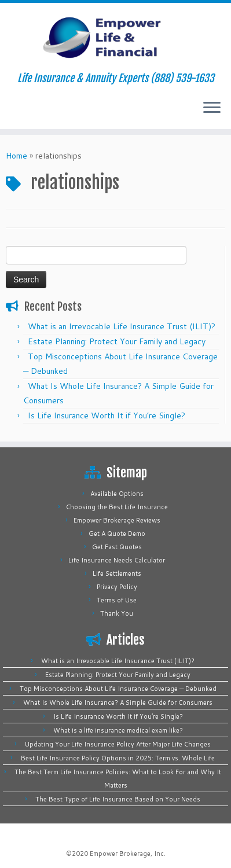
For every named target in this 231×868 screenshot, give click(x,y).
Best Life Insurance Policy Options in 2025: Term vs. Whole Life (118, 758)
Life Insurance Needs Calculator (117, 560)
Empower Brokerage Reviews (117, 520)
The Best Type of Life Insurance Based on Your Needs (118, 799)
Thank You (117, 613)
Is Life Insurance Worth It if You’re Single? (107, 415)
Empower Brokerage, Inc (127, 854)
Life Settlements (117, 573)
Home (16, 156)
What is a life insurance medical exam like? (118, 730)
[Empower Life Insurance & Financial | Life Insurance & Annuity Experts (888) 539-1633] (115, 38)
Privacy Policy (117, 587)
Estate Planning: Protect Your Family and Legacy (117, 341)
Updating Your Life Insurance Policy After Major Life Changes (118, 744)
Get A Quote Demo (117, 534)
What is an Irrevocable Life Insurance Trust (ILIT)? (122, 326)
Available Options (117, 494)
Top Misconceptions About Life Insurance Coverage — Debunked (118, 689)
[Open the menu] (212, 108)
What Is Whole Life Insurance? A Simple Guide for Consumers (118, 703)
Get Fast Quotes (117, 547)
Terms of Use (117, 600)
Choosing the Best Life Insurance (117, 507)
